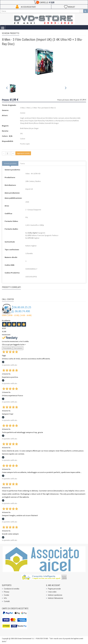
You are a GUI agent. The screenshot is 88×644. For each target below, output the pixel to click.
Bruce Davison (67, 121)
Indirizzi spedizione (55, 595)
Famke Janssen (58, 118)
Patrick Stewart (37, 118)
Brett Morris (29, 123)
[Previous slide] (7, 88)
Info (5, 598)
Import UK (29, 189)
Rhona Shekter (39, 123)
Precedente (7, 348)
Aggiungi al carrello (23, 153)
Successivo (18, 348)
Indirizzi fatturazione (56, 598)
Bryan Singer (34, 128)
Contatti (7, 601)
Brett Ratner (24, 128)
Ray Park (45, 121)
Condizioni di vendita (12, 589)
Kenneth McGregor (52, 123)
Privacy (7, 592)
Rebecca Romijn (55, 121)
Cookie (6, 595)
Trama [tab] (22, 163)
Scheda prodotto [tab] (10, 163)
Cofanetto (29, 253)
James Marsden (70, 118)
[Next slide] (66, 88)
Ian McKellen (48, 118)
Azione (23, 113)
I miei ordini (52, 592)
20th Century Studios (33, 181)
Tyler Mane (38, 121)
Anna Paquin (29, 121)
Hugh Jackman (26, 118)
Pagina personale (54, 589)
